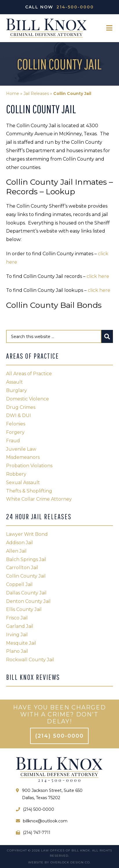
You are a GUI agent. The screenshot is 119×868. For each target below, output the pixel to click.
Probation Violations (29, 466)
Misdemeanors (23, 457)
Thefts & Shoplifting (29, 491)
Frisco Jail (17, 618)
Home (13, 94)
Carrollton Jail (22, 568)
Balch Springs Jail (26, 559)
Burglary (17, 390)
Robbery (16, 474)
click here (98, 276)
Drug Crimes (21, 407)
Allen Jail (16, 551)
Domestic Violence (28, 399)
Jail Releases (36, 94)
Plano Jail (17, 651)
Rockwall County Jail (30, 660)
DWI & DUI (19, 415)
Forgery (15, 432)
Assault (14, 382)
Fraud (13, 441)
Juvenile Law (21, 449)
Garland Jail (20, 626)
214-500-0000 (75, 7)
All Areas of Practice (29, 374)
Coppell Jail (19, 584)
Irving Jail (17, 635)
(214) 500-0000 (59, 736)
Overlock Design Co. (71, 862)
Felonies (16, 424)
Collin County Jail (26, 576)
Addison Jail (20, 543)
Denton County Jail (28, 601)
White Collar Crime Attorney (39, 499)
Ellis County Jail (24, 609)
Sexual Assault (23, 482)
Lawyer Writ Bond (27, 534)
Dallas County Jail (26, 593)
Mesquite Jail (21, 643)
